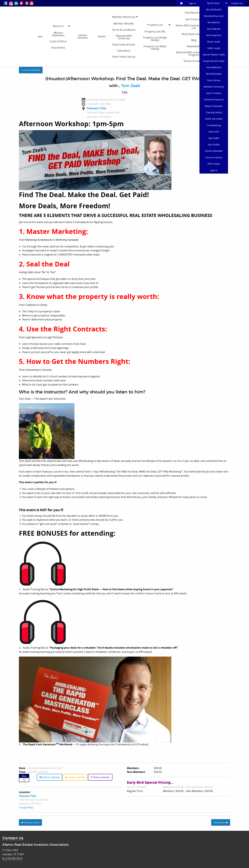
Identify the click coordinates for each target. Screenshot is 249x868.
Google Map (26, 807)
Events (102, 36)
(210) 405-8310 (12, 858)
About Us (58, 26)
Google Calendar (75, 777)
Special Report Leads (214, 54)
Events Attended (214, 151)
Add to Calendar (50, 777)
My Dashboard (214, 9)
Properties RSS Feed (214, 61)
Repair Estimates (214, 106)
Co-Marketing (214, 125)
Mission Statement (58, 34)
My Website (214, 22)
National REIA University (124, 37)
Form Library (214, 80)
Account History (214, 157)
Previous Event (30, 822)
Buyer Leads (214, 42)
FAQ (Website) (214, 67)
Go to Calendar (31, 70)
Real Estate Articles (124, 45)
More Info (214, 132)
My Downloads (214, 74)
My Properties (214, 35)
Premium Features (214, 100)
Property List (155, 25)
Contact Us (237, 3)
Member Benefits (124, 24)
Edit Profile (214, 145)
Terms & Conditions (124, 30)
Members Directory (214, 87)
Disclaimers (58, 48)
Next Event (221, 822)
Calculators (124, 51)
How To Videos (214, 93)
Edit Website (214, 29)
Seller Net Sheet (214, 119)
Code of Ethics (58, 41)
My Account (213, 3)
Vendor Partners (83, 36)
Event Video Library (124, 57)
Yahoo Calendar (100, 777)
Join (40, 36)
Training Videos (214, 112)
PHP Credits (214, 164)
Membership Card (214, 16)
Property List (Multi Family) (155, 48)
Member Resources (124, 17)
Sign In (193, 3)
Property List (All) (155, 31)
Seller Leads (214, 48)
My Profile (214, 138)
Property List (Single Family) (155, 39)
